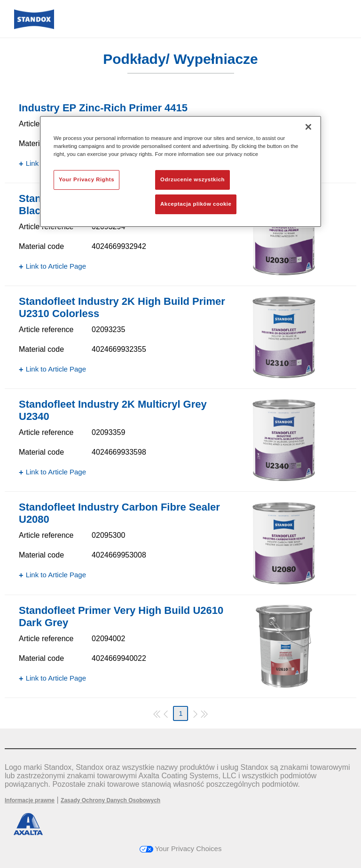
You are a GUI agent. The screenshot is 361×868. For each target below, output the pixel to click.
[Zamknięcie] (308, 127)
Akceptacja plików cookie (196, 204)
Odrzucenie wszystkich (192, 179)
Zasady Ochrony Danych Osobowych (110, 800)
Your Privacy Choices (181, 849)
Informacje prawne (30, 800)
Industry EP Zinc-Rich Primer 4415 (103, 108)
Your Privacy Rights (86, 179)
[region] (180, 171)
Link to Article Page (56, 266)
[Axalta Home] (34, 27)
